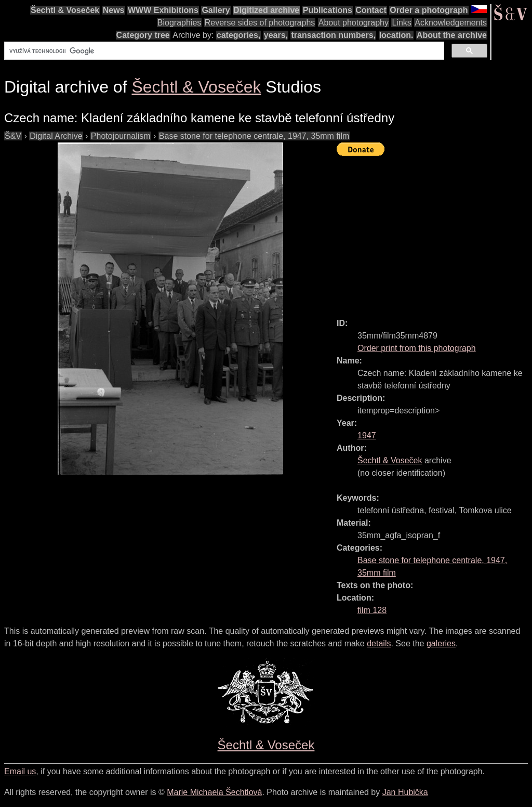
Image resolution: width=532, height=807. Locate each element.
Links (401, 23)
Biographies (179, 23)
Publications (328, 10)
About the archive (452, 35)
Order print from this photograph (417, 348)
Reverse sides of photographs (260, 23)
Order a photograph (429, 10)
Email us (20, 771)
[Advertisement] (434, 232)
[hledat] (223, 51)
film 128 (372, 610)
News (114, 10)
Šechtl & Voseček (65, 10)
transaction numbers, (333, 35)
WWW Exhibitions (163, 10)
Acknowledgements (451, 23)
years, (276, 35)
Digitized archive (266, 10)
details (379, 643)
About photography (354, 23)
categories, (238, 35)
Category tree (143, 35)
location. (396, 35)
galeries (441, 643)
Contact (371, 10)
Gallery (216, 10)
